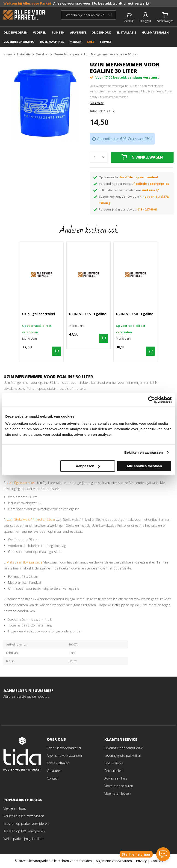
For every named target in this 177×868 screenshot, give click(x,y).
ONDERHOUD (102, 32)
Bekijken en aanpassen (143, 452)
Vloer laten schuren (119, 786)
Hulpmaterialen (155, 32)
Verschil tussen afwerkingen (24, 816)
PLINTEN (58, 32)
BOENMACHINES (52, 42)
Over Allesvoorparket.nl (64, 748)
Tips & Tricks (114, 763)
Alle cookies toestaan (144, 466)
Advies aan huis (116, 778)
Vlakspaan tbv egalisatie (25, 562)
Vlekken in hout (15, 809)
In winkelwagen (147, 157)
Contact (53, 778)
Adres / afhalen (58, 763)
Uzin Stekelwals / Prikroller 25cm (31, 520)
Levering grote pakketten (123, 756)
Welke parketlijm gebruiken (23, 839)
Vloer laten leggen (118, 794)
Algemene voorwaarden (64, 756)
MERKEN (76, 42)
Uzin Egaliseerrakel (21, 483)
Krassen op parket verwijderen (26, 824)
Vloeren (40, 32)
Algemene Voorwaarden (114, 861)
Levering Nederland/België (124, 748)
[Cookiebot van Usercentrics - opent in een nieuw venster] (152, 400)
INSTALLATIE (127, 32)
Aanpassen (88, 466)
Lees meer (97, 103)
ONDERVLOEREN (15, 32)
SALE (91, 42)
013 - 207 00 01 (147, 209)
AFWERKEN (78, 32)
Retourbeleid (114, 771)
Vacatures (54, 771)
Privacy (141, 861)
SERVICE (106, 42)
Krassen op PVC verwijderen (24, 831)
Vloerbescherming (19, 42)
